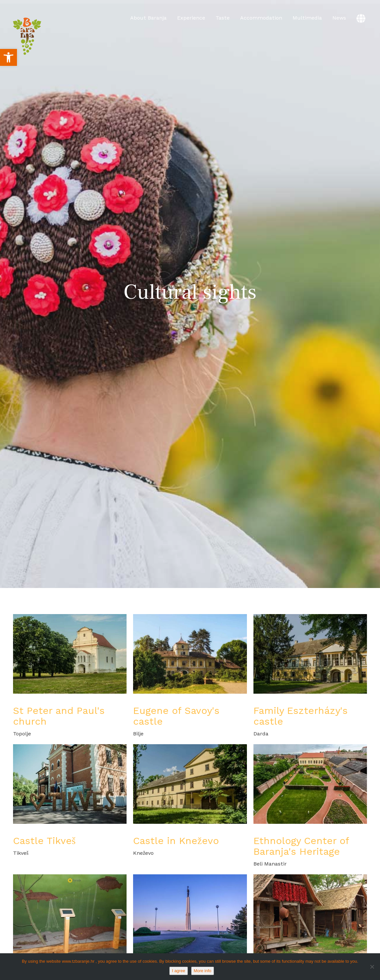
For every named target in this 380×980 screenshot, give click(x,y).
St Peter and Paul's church (59, 716)
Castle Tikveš (44, 841)
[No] (372, 967)
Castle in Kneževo (176, 841)
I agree (178, 971)
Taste (223, 18)
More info (203, 971)
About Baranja (148, 18)
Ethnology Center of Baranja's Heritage (301, 846)
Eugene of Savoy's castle (176, 716)
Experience (191, 18)
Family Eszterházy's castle (301, 716)
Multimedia (307, 18)
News (339, 18)
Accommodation (261, 18)
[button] (8, 57)
